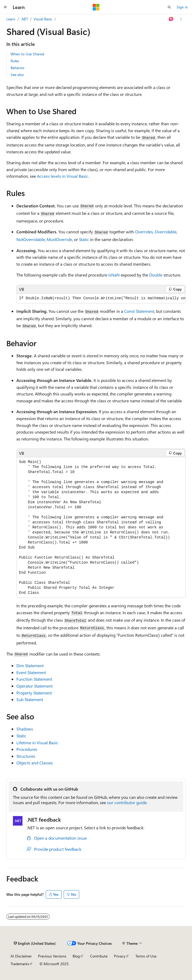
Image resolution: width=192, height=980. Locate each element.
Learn (11, 19)
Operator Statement (34, 686)
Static (84, 239)
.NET (24, 19)
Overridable (166, 232)
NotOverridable (31, 239)
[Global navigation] (5, 7)
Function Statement (34, 679)
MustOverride (59, 239)
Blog (76, 956)
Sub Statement (30, 699)
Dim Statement (30, 665)
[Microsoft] (96, 7)
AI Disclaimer (21, 956)
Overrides (144, 232)
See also (17, 75)
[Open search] (169, 7)
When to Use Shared (27, 54)
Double (156, 275)
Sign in (182, 7)
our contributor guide (127, 802)
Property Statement (34, 693)
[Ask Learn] (171, 19)
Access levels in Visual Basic (63, 176)
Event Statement (31, 672)
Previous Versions (52, 956)
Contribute (99, 956)
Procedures (27, 749)
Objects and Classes (35, 763)
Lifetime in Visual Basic (37, 743)
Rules (15, 61)
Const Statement (139, 311)
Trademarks (20, 964)
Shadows (25, 729)
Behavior (18, 68)
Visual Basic (43, 19)
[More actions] (181, 19)
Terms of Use (146, 956)
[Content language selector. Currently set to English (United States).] (35, 943)
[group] (101, 298)
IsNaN (114, 275)
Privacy (120, 956)
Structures (26, 756)
